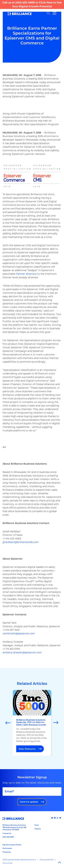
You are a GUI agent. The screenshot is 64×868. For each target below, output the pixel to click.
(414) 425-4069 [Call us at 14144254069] (8, 837)
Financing (6, 852)
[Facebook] (55, 818)
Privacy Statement (47, 860)
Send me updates (29, 802)
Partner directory (26, 274)
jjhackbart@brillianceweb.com (21, 542)
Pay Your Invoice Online (12, 845)
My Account (7, 848)
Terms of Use (7, 863)
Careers (38, 829)
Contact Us (7, 833)
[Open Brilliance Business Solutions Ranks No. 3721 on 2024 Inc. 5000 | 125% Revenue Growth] (32, 723)
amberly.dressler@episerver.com (22, 652)
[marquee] (32, 723)
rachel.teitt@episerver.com (19, 633)
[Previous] (8, 723)
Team (37, 825)
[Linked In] (52, 818)
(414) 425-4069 (25, 2)
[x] (61, 818)
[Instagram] (58, 818)
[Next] (56, 723)
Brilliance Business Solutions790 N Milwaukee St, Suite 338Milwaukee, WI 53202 (14, 827)
